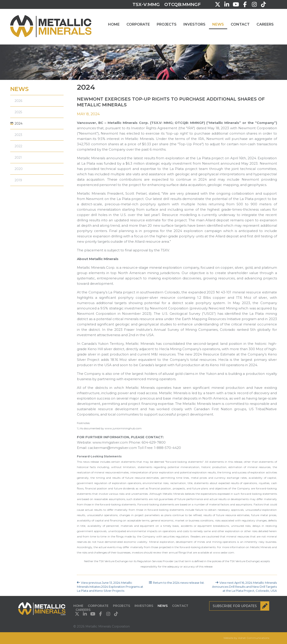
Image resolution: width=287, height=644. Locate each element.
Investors (194, 24)
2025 (18, 112)
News (218, 24)
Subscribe (241, 606)
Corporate (138, 24)
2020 (19, 169)
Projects (167, 24)
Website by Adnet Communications (246, 638)
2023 (18, 135)
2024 (19, 123)
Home (114, 24)
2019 (18, 180)
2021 (18, 157)
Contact (240, 24)
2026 (18, 101)
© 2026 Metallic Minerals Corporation (102, 626)
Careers (265, 24)
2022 (18, 146)
